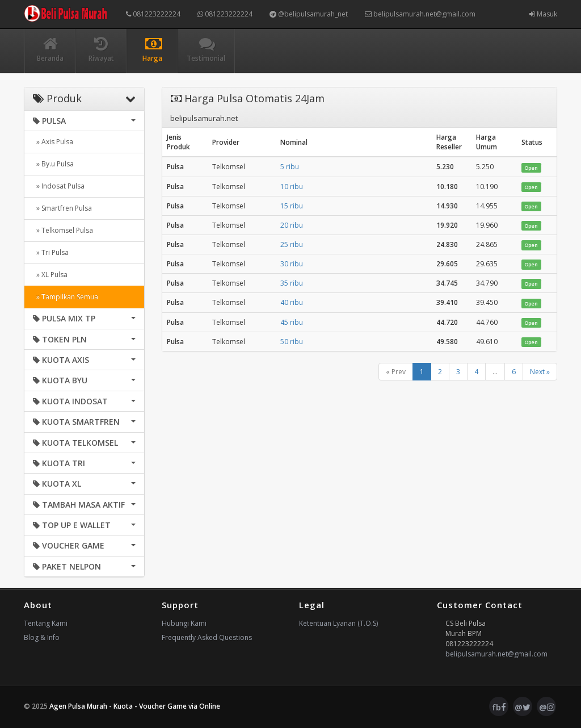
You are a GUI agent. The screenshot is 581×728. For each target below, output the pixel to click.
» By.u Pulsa (53, 164)
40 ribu (292, 302)
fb (499, 707)
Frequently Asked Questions (207, 637)
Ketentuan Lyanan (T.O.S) (338, 623)
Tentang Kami (46, 623)
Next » (540, 372)
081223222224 (153, 14)
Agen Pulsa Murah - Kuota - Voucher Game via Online (135, 706)
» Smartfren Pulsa (62, 208)
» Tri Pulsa (51, 252)
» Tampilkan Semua (66, 297)
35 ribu (292, 283)
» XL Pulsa (50, 275)
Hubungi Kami (184, 623)
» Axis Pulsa (53, 142)
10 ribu (292, 187)
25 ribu (292, 244)
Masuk (543, 14)
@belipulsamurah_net (309, 14)
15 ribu (292, 206)
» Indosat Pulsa (59, 186)
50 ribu (292, 342)
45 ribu (292, 322)
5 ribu (290, 167)
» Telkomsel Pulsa (63, 230)
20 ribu (292, 225)
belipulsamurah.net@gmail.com (420, 14)
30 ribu (292, 264)
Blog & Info (42, 637)
